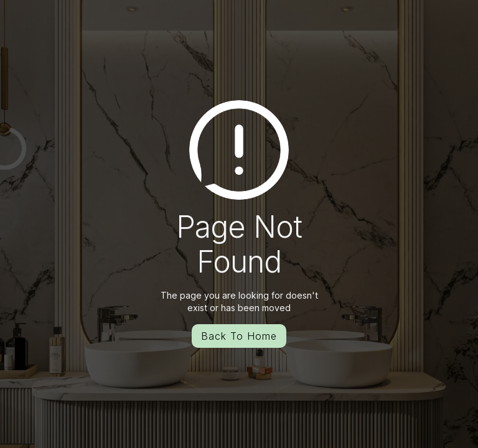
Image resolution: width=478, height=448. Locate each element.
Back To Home (239, 336)
